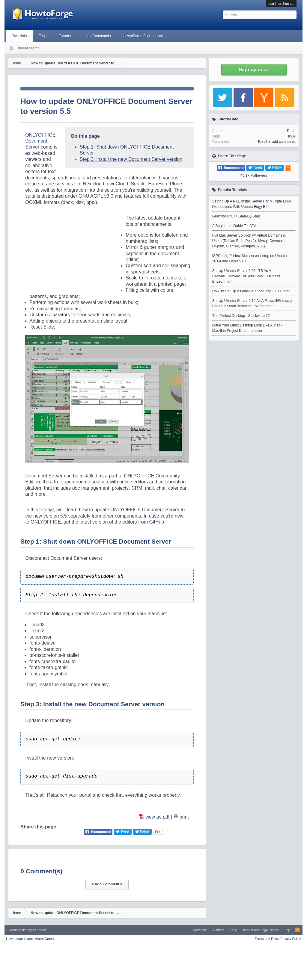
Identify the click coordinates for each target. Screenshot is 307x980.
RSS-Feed (297, 930)
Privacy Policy (291, 939)
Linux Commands (97, 36)
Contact (219, 930)
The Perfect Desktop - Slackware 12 (241, 316)
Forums (65, 36)
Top (288, 930)
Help (234, 930)
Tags (43, 36)
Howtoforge (30, 939)
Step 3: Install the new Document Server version (131, 159)
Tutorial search (28, 48)
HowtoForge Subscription (143, 36)
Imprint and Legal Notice (261, 930)
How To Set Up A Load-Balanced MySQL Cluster (251, 291)
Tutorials (19, 36)
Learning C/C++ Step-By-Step (236, 216)
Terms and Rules (267, 939)
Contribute (199, 930)
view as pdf (157, 817)
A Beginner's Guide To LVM (234, 226)
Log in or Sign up (281, 4)
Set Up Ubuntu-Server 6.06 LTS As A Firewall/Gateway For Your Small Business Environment (246, 276)
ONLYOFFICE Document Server (40, 141)
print (184, 817)
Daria (291, 131)
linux (292, 136)
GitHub (156, 522)
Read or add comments (277, 142)
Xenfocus (40, 930)
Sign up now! (254, 70)
